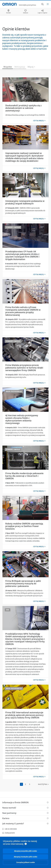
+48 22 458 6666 (10, 829)
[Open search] (42, 4)
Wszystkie (8, 67)
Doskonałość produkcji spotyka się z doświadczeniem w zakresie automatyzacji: (23, 108)
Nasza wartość (9, 808)
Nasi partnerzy (9, 813)
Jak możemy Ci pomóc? (13, 824)
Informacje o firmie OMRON (15, 802)
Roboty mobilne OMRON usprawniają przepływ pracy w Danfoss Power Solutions (24, 526)
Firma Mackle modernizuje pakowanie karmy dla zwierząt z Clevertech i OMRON (24, 476)
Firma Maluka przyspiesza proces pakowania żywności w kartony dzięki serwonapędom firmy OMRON (24, 368)
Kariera (6, 818)
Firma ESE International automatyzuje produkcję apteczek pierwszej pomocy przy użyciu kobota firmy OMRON (24, 715)
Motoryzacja (20, 67)
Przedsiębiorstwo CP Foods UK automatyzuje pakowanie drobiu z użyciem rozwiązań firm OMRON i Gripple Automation (22, 255)
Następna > (43, 784)
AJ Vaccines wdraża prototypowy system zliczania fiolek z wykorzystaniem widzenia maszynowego (22, 419)
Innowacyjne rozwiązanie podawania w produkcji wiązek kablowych (25, 202)
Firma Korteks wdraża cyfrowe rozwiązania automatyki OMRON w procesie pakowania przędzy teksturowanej (23, 311)
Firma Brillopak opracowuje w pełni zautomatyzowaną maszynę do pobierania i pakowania (23, 583)
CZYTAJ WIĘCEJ (38, 121)
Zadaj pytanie (8, 833)
